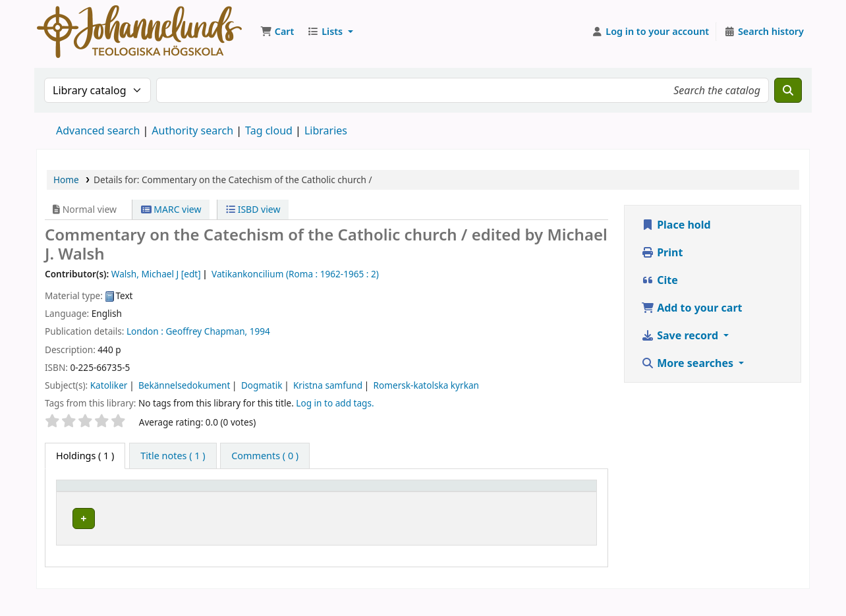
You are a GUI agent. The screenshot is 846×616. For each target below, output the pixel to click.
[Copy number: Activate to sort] (502, 498)
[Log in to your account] (651, 32)
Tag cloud (269, 130)
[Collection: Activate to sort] (327, 498)
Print (662, 252)
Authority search (192, 130)
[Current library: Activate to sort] (210, 498)
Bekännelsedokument (184, 385)
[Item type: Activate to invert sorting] (102, 498)
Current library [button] (188, 504)
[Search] (788, 90)
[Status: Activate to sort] (569, 498)
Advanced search (98, 130)
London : (145, 331)
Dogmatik (262, 385)
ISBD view (253, 209)
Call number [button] (406, 498)
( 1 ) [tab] (85, 456)
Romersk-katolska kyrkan (426, 385)
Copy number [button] (489, 498)
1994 (260, 331)
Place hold (676, 225)
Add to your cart (692, 308)
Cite (660, 280)
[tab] (173, 456)
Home (66, 180)
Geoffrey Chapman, (206, 331)
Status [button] (561, 504)
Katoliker (109, 385)
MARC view (171, 209)
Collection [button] (302, 504)
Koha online (139, 32)
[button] (277, 32)
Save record (681, 335)
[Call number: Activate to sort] (423, 498)
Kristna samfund (328, 385)
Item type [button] (85, 504)
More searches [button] (689, 363)
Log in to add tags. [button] (335, 403)
